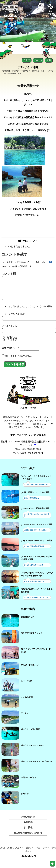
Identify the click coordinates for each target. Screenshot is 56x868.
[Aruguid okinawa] (10, 13)
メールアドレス (10, 331)
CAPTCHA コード (11, 353)
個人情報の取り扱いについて (28, 838)
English (38, 60)
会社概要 (28, 827)
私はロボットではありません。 (19, 360)
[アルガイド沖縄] (28, 389)
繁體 (49, 60)
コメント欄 (9, 274)
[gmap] (35, 450)
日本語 (27, 60)
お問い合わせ (28, 822)
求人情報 (28, 832)
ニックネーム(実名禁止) (13, 318)
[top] (52, 864)
